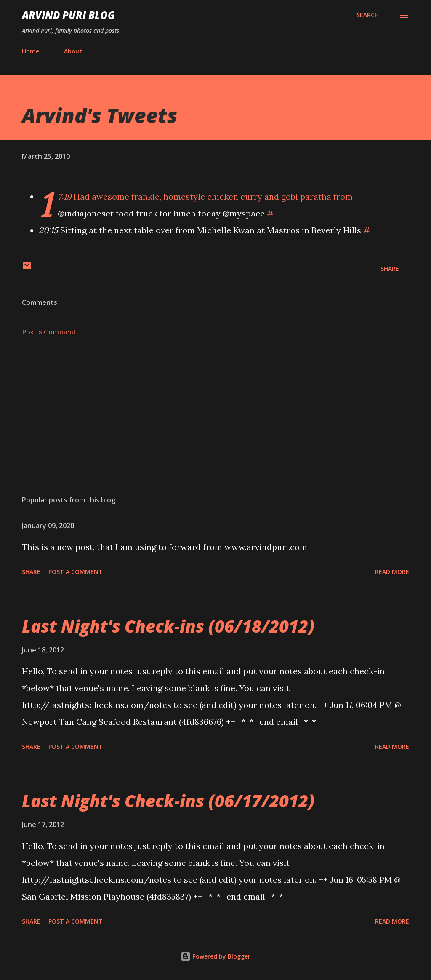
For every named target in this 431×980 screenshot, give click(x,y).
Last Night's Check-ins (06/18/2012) (168, 626)
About (73, 51)
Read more (392, 572)
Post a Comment (49, 332)
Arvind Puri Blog (68, 15)
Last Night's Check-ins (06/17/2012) (168, 801)
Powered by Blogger (215, 956)
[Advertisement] (215, 423)
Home (31, 51)
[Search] (368, 15)
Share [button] (390, 268)
